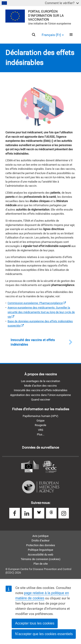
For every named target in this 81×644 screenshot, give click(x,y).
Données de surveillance (40, 447)
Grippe (40, 421)
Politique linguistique (40, 550)
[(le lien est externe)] (37, 303)
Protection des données (41, 545)
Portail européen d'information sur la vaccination (46, 16)
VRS (41, 430)
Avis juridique (40, 536)
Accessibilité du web (40, 555)
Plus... (41, 434)
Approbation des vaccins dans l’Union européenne (40, 395)
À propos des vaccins (41, 374)
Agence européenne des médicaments (41, 487)
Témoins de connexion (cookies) (41, 559)
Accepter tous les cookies (35, 623)
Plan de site (41, 564)
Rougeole (40, 425)
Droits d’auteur (40, 540)
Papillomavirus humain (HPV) (40, 416)
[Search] (34, 35)
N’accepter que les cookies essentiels (44, 634)
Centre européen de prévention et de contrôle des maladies (50, 467)
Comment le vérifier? (62, 3)
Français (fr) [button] (53, 35)
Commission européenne (30, 467)
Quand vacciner (41, 400)
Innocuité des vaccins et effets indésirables (41, 390)
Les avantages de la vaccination (40, 381)
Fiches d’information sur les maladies (41, 409)
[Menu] (71, 35)
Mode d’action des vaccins (40, 386)
